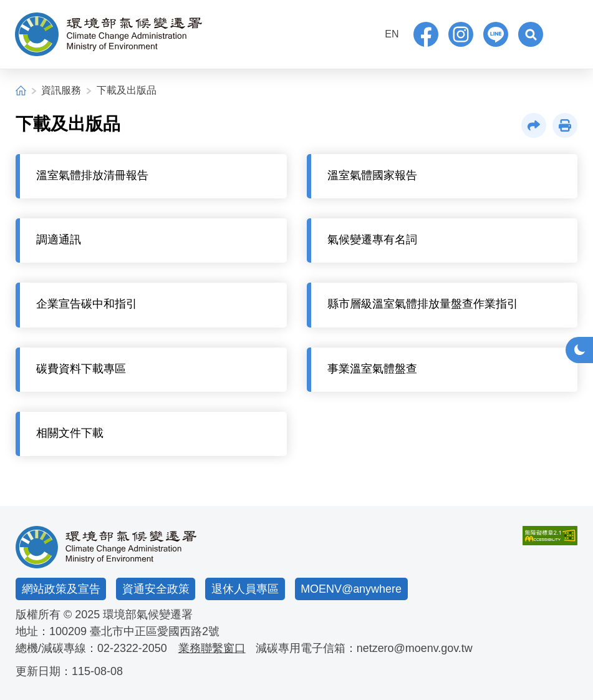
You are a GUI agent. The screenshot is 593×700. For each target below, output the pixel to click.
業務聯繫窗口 (212, 648)
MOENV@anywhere (351, 589)
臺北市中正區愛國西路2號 (155, 631)
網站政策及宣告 (61, 589)
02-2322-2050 (132, 648)
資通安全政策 (156, 589)
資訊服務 (61, 90)
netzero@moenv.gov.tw (415, 648)
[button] (531, 34)
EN (392, 34)
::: (365, 33)
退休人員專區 (245, 589)
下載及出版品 (127, 90)
